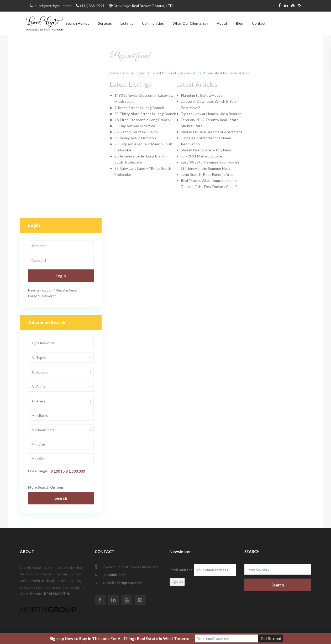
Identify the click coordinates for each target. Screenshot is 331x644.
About (222, 23)
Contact (259, 23)
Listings (127, 23)
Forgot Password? (42, 296)
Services (105, 23)
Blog (240, 23)
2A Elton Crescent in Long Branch (142, 120)
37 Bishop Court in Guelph (136, 132)
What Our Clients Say (190, 23)
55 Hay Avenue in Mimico (135, 126)
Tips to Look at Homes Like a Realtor (211, 114)
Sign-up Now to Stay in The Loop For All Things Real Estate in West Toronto (120, 638)
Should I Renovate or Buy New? (207, 150)
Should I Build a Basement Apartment (212, 132)
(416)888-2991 (114, 575)
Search (61, 498)
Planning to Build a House (202, 95)
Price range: (38, 471)
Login (61, 276)
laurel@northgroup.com (122, 583)
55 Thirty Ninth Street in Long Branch (145, 114)
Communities (153, 23)
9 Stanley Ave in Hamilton (135, 138)
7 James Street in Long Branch (139, 108)
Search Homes (77, 23)
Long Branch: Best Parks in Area (207, 174)
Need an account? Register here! (53, 290)
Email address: (203, 570)
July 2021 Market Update (201, 156)
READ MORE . (57, 594)
